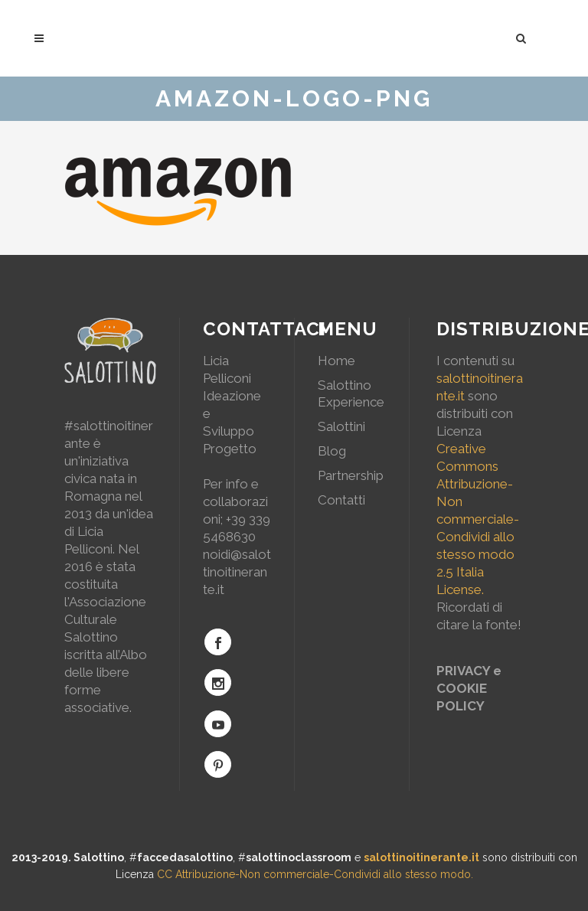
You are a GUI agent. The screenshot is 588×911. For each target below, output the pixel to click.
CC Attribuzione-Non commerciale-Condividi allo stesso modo (314, 874)
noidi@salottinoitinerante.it (237, 572)
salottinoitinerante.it (421, 857)
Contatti (341, 500)
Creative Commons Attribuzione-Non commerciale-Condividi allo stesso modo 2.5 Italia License (478, 519)
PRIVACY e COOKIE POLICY (469, 688)
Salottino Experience (351, 393)
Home (336, 361)
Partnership (351, 475)
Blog (332, 451)
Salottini (341, 426)
